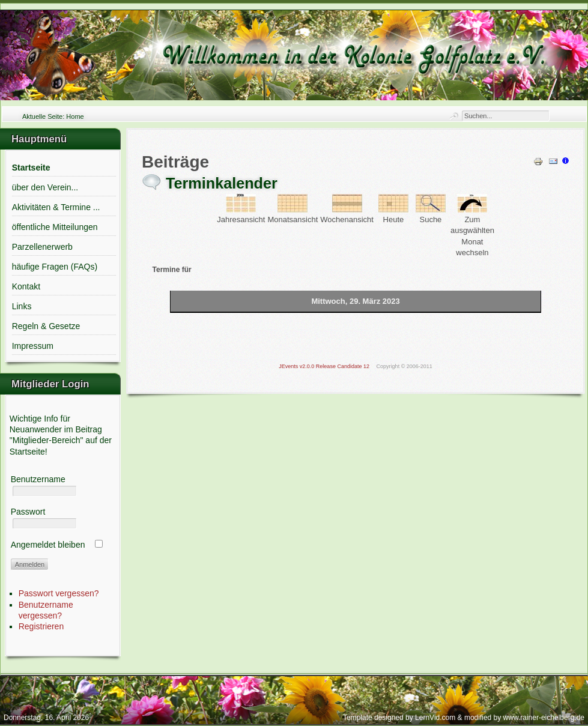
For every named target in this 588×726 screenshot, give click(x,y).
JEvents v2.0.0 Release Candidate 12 (324, 366)
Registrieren (41, 626)
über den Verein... (45, 187)
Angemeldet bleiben (48, 545)
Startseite (31, 168)
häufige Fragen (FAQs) (55, 267)
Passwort (28, 512)
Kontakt (26, 286)
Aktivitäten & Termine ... (56, 207)
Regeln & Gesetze (46, 326)
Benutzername (38, 479)
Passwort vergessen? (59, 593)
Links (22, 306)
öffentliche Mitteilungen (55, 227)
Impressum (33, 346)
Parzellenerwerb (42, 247)
